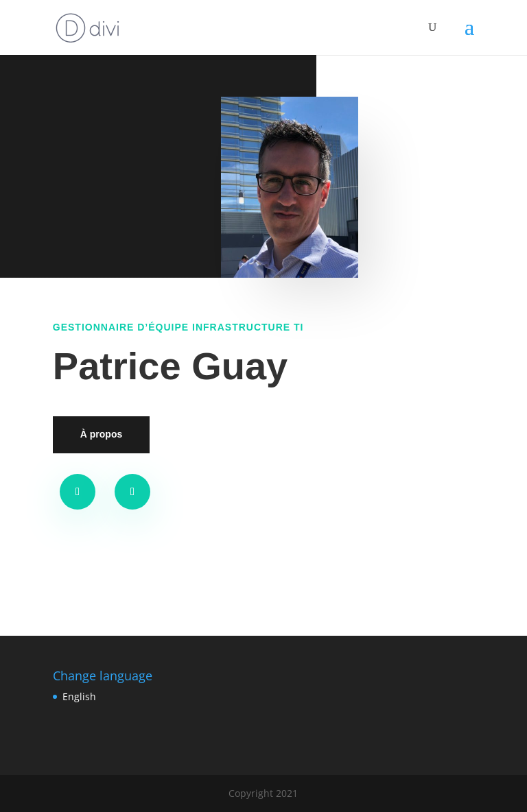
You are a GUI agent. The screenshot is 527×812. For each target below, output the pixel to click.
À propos (101, 434)
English (79, 696)
